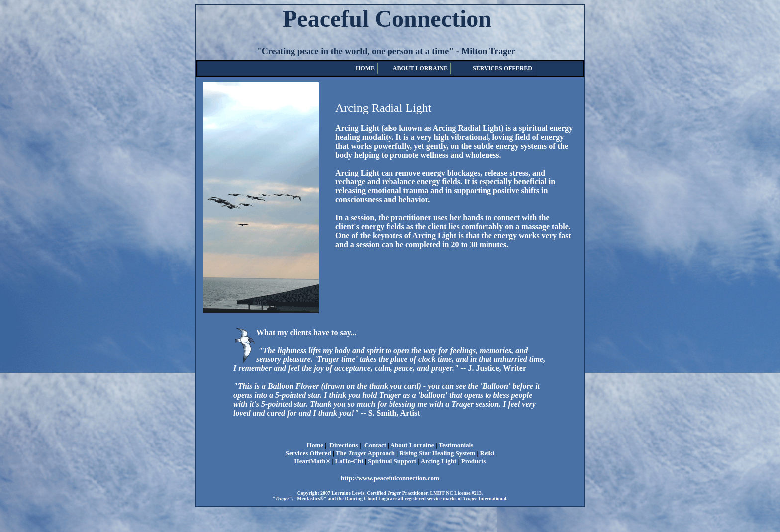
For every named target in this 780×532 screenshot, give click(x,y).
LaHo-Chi (350, 461)
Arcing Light (439, 461)
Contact (374, 445)
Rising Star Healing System (437, 453)
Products (474, 461)
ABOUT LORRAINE (420, 68)
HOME (365, 68)
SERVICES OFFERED (502, 68)
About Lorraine (412, 445)
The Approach (365, 453)
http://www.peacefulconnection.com (390, 478)
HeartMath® (313, 461)
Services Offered (308, 453)
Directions (344, 445)
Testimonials (456, 445)
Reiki (487, 453)
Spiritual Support (392, 461)
